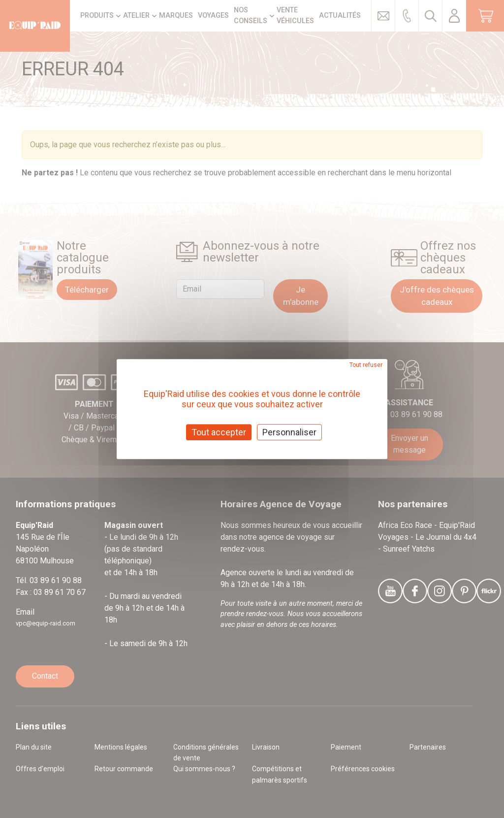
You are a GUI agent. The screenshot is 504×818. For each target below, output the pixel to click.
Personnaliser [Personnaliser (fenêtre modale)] (289, 432)
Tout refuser (366, 365)
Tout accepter (219, 432)
